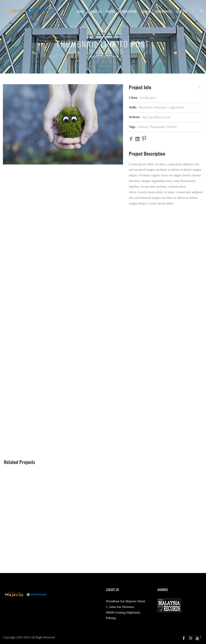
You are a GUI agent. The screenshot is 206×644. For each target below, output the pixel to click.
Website (172, 127)
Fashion (143, 127)
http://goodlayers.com (157, 117)
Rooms (111, 11)
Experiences (164, 11)
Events (146, 11)
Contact (182, 11)
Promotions (128, 11)
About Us (95, 11)
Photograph (157, 127)
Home (80, 11)
